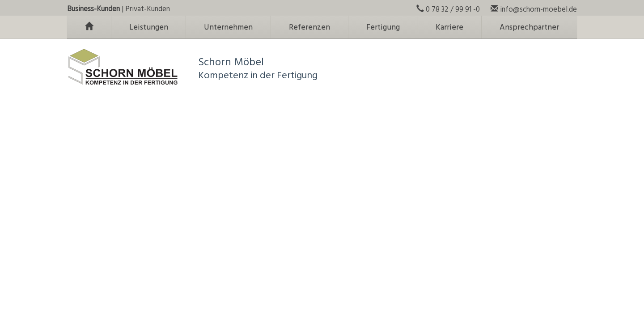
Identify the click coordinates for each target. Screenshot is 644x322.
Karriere (449, 28)
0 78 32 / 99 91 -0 (448, 10)
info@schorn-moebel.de (534, 10)
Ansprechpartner (529, 28)
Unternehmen (228, 28)
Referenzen (309, 28)
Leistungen (149, 28)
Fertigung (383, 28)
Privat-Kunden (148, 9)
